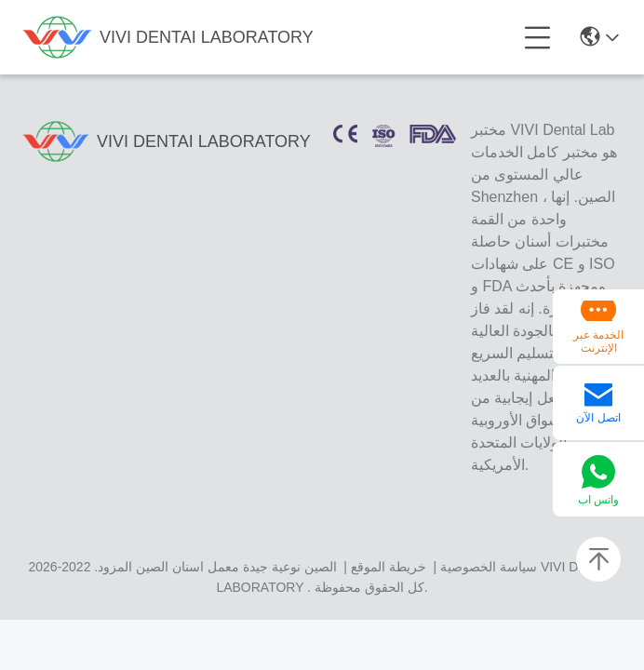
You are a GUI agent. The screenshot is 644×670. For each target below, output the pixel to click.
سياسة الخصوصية (489, 567)
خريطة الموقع (389, 567)
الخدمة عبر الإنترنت (598, 342)
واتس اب (598, 500)
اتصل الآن (598, 418)
